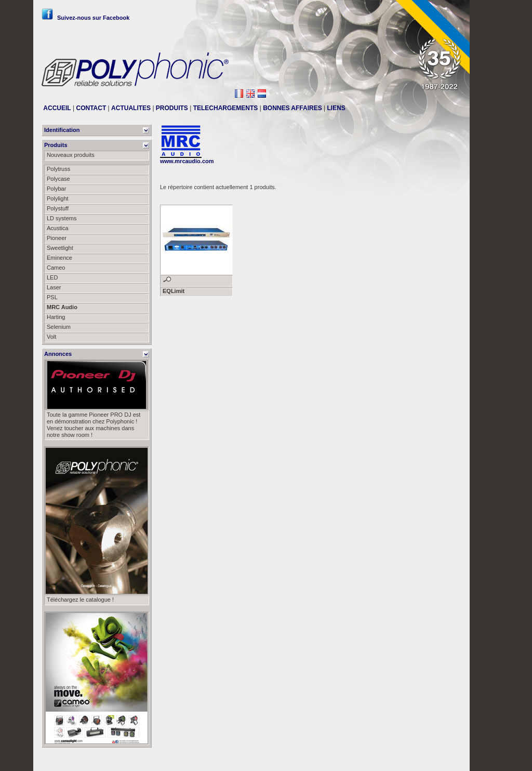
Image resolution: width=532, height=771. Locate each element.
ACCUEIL (57, 108)
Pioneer (57, 238)
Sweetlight (60, 248)
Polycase (58, 179)
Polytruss (58, 169)
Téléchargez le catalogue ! (80, 600)
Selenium (59, 327)
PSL (52, 297)
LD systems (62, 218)
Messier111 (447, 759)
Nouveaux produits (71, 155)
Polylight (58, 198)
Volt (51, 337)
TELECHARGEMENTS (226, 108)
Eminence (59, 258)
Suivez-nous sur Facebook (85, 18)
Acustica (58, 228)
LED (52, 277)
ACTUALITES (131, 108)
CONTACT (91, 108)
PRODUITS (172, 108)
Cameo (56, 268)
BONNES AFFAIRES (292, 108)
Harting (56, 317)
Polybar (56, 189)
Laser (54, 287)
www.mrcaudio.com (187, 161)
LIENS (336, 108)
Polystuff (58, 208)
